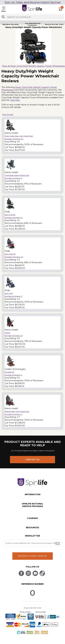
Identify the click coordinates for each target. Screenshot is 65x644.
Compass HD (9, 372)
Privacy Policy (25, 612)
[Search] (3, 17)
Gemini (7, 333)
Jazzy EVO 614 (10, 215)
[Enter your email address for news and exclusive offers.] (32, 543)
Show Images (8, 114)
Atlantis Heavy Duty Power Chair (17, 411)
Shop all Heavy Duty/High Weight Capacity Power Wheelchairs (33, 66)
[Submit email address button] (58, 544)
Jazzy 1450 (9, 293)
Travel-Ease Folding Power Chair (17, 175)
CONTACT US (32, 460)
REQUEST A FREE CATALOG (32, 556)
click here (15, 100)
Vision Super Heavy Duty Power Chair (19, 136)
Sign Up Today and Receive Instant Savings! (33, 2)
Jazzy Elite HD (10, 254)
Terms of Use (41, 612)
